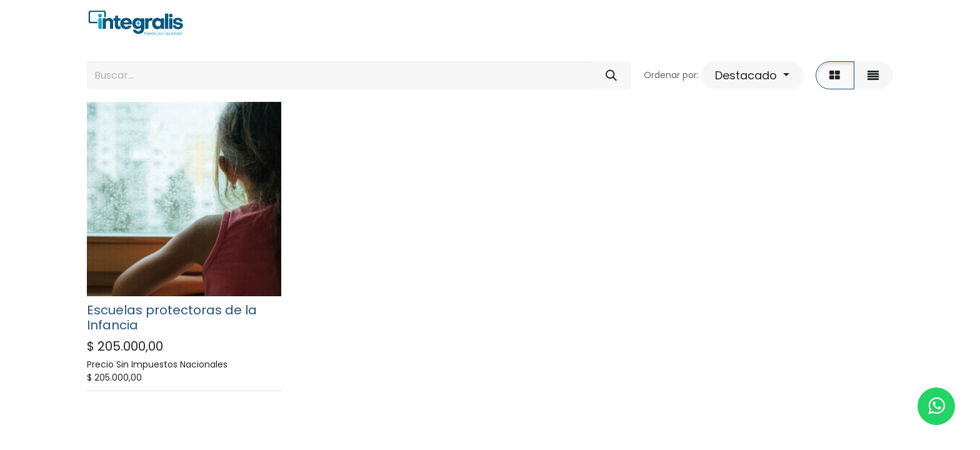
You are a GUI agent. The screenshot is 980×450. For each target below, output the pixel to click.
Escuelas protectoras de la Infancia (172, 317)
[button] (752, 75)
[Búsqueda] (612, 75)
